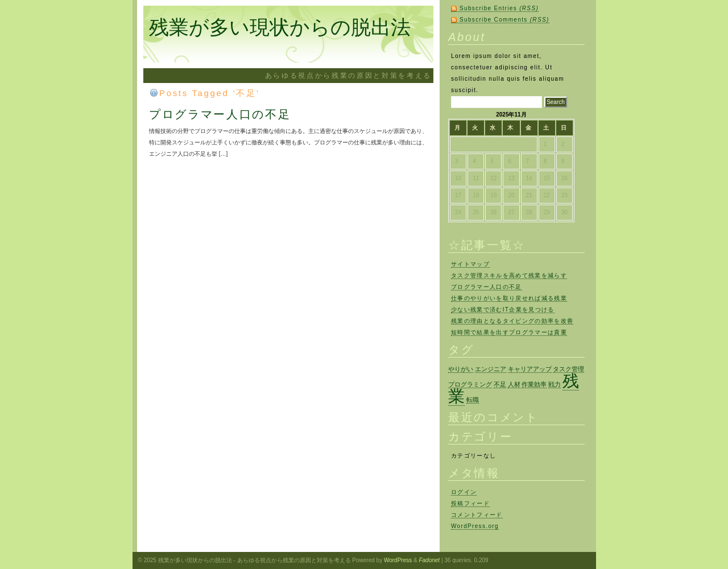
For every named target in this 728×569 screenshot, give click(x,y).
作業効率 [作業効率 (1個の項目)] (534, 384)
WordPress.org (475, 526)
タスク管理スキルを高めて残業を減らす (509, 275)
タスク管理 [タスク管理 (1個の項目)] (568, 369)
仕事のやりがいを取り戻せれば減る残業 (509, 298)
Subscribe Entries (499, 8)
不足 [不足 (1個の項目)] (500, 384)
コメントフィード (477, 515)
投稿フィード (470, 503)
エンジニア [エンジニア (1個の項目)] (491, 369)
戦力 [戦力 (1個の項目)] (555, 384)
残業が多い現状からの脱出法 (280, 27)
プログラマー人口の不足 (220, 114)
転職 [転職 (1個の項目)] (473, 400)
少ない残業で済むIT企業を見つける (503, 310)
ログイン (464, 492)
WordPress (398, 560)
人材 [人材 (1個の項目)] (514, 384)
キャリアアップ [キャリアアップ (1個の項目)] (530, 369)
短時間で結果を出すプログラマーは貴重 (509, 332)
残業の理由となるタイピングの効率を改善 (512, 321)
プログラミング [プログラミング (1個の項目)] (470, 384)
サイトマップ (470, 264)
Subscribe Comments (504, 20)
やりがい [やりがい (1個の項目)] (461, 369)
